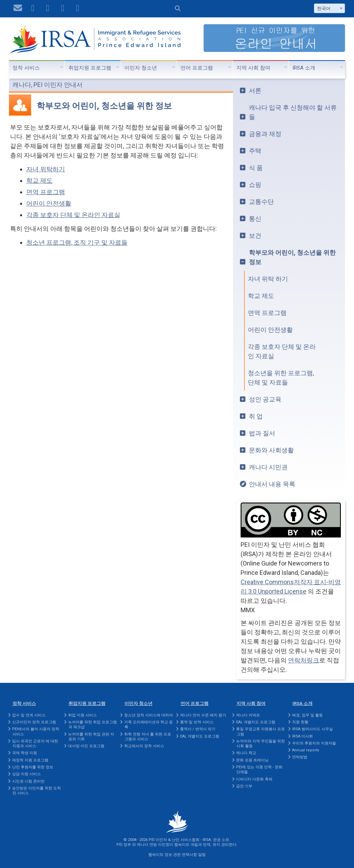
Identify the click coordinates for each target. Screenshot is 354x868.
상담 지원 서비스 (26, 774)
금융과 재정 (265, 134)
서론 (255, 91)
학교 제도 (39, 180)
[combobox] (329, 8)
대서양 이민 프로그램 (86, 746)
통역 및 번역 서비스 (197, 722)
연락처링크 (304, 660)
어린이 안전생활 (49, 203)
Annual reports (306, 750)
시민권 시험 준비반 (28, 781)
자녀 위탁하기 (46, 169)
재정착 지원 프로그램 (30, 760)
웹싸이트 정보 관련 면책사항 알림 (177, 855)
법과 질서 (262, 433)
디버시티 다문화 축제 (254, 779)
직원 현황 (300, 722)
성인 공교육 (265, 399)
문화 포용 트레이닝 (252, 760)
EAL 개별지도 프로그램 (200, 736)
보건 (255, 236)
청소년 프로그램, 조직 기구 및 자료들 (77, 242)
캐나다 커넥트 (248, 715)
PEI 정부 (124, 845)
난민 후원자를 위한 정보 (33, 767)
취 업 (256, 416)
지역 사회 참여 (253, 68)
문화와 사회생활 (271, 450)
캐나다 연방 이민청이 (155, 845)
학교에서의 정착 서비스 (144, 746)
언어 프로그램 (197, 68)
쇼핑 (255, 185)
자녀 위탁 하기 (268, 279)
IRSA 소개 (304, 68)
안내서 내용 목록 (272, 484)
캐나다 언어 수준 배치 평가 (203, 715)
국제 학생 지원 (25, 753)
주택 (255, 151)
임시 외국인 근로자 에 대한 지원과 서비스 (35, 744)
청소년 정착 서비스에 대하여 (148, 715)
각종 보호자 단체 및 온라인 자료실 (73, 215)
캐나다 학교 (246, 753)
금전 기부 (244, 786)
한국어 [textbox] (324, 8)
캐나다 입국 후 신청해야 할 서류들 (293, 112)
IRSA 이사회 (302, 736)
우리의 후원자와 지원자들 (314, 743)
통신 (255, 219)
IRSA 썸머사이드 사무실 (313, 729)
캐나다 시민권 (268, 467)
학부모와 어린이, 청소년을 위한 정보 (292, 257)
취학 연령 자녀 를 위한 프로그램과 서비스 (148, 737)
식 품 (256, 168)
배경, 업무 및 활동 (308, 715)
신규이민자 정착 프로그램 (34, 722)
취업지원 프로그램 (90, 68)
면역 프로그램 (46, 192)
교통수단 (261, 202)
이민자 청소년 (141, 68)
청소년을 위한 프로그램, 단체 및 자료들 (281, 378)
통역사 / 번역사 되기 (198, 729)
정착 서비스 (26, 68)
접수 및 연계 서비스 (29, 715)
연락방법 (300, 757)
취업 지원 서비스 (82, 715)
